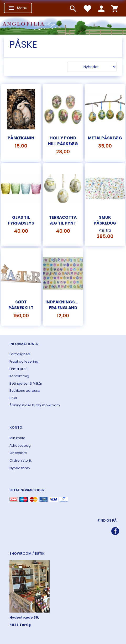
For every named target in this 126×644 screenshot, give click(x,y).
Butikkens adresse (25, 391)
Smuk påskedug (105, 220)
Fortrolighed (20, 354)
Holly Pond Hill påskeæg (63, 141)
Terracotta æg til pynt (63, 220)
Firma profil (19, 369)
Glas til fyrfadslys (21, 220)
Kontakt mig (19, 376)
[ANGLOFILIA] (63, 25)
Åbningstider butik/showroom (35, 405)
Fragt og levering (24, 361)
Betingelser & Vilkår (26, 383)
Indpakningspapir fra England (63, 305)
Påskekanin (21, 138)
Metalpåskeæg (105, 138)
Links (13, 398)
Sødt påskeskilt (21, 305)
